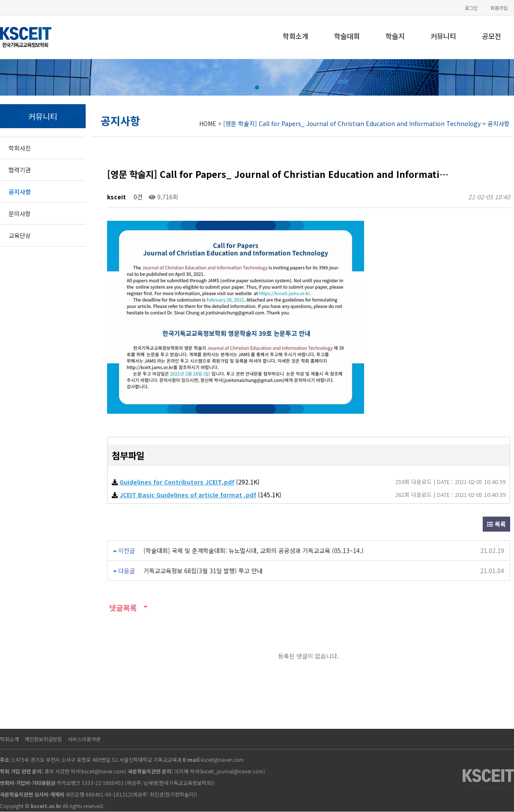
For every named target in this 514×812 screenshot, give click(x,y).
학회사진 (20, 148)
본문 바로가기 (0, 0)
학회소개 (296, 36)
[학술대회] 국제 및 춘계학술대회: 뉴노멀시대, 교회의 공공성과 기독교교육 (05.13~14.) (254, 550)
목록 (496, 524)
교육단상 (20, 235)
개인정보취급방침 (43, 739)
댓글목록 (122, 608)
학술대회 (347, 36)
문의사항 (20, 214)
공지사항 (20, 192)
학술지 (395, 36)
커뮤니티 (443, 36)
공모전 (492, 36)
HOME (208, 123)
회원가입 (499, 8)
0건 (137, 197)
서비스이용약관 (84, 739)
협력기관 (20, 170)
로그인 (471, 8)
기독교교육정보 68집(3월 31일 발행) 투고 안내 (203, 571)
